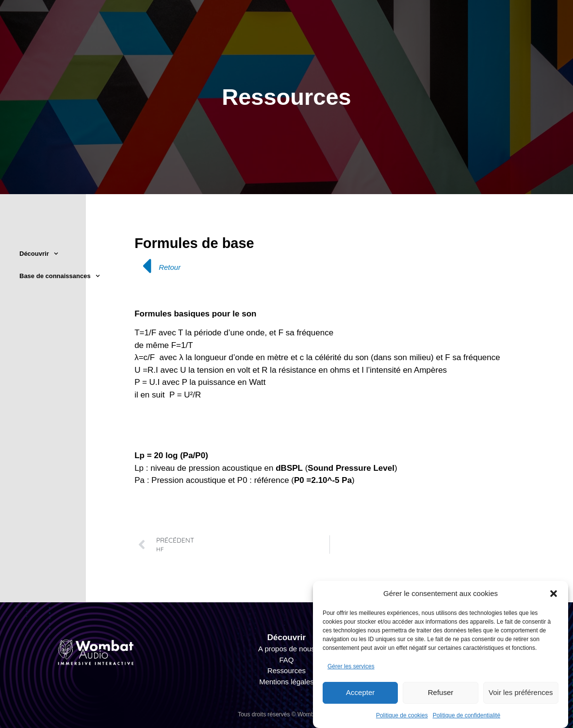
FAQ (286, 660)
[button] (554, 594)
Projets (512, 30)
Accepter (360, 692)
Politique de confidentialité (467, 715)
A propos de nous (286, 649)
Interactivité (443, 30)
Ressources (286, 670)
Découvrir (39, 254)
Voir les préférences (521, 692)
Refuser (441, 692)
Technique (368, 30)
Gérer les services (351, 666)
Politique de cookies (402, 715)
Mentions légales (286, 682)
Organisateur (290, 30)
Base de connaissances (60, 276)
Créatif (220, 30)
